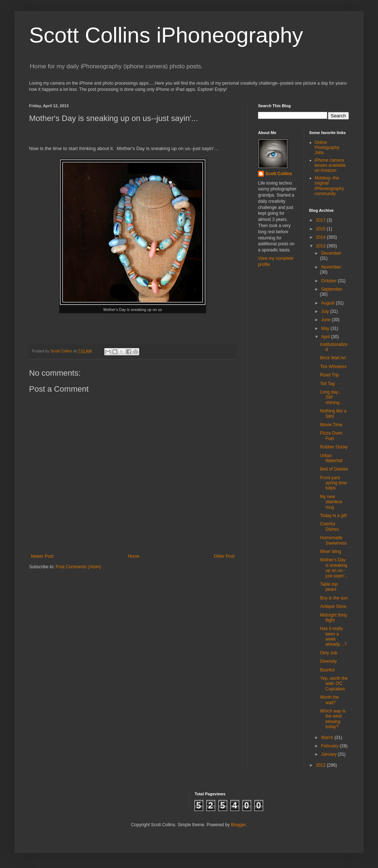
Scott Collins (62, 351)
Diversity (328, 661)
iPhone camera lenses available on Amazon (330, 165)
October (329, 281)
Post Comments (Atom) (78, 567)
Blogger (238, 825)
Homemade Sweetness (333, 540)
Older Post (224, 556)
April (326, 337)
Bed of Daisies (334, 469)
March (328, 738)
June (326, 320)
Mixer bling (330, 552)
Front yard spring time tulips (333, 483)
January (329, 754)
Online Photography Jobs (327, 148)
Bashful (327, 670)
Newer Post (42, 556)
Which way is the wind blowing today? (333, 719)
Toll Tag (327, 384)
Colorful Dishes (329, 526)
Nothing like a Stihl (333, 413)
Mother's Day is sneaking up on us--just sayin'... (334, 568)
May (326, 328)
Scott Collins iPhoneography (166, 35)
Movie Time (331, 425)
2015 (321, 229)
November (331, 267)
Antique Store (333, 606)
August (328, 303)
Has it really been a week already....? (333, 636)
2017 (321, 220)
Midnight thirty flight (333, 618)
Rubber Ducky (334, 447)
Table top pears (329, 587)
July (325, 311)
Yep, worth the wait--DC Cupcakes (334, 684)
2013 (321, 246)
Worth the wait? (329, 700)
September (332, 289)
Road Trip (329, 375)
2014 (321, 237)
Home (134, 556)
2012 (321, 765)
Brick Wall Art (333, 358)
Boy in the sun (334, 598)
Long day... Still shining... (331, 397)
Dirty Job (328, 653)
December (331, 253)
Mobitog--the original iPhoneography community (329, 186)
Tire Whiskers (333, 367)
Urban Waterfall (331, 458)
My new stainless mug (331, 502)
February (330, 746)
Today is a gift (333, 516)
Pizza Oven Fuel (331, 436)
